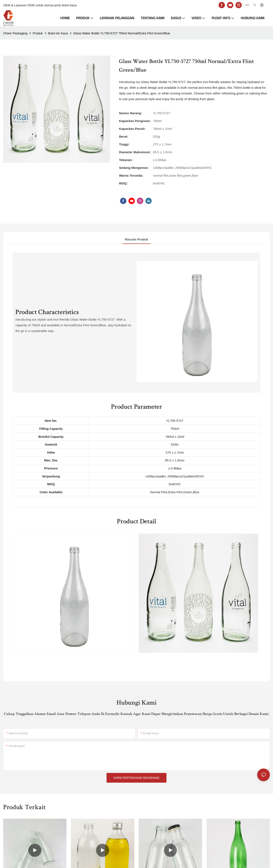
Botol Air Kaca (58, 33)
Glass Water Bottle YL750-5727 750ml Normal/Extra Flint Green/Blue (122, 33)
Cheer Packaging (15, 33)
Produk (38, 33)
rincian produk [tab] (136, 239)
